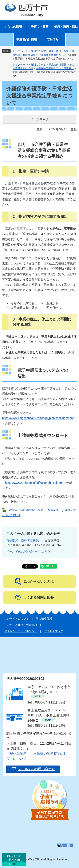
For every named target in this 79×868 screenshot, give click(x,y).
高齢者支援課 (30, 540)
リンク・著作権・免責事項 (21, 625)
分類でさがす (38, 51)
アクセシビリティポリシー (21, 631)
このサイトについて (17, 619)
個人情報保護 (44, 619)
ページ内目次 (40, 119)
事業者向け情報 (27, 40)
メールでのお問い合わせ (36, 769)
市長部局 (12, 540)
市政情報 (52, 40)
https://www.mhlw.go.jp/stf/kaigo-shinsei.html (33, 483)
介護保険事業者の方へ (51, 55)
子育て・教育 (40, 27)
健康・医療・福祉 (66, 27)
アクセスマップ (54, 631)
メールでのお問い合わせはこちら (28, 551)
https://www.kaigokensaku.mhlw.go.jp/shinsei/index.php (38, 418)
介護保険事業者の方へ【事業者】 (55, 68)
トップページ (20, 51)
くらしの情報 (13, 27)
